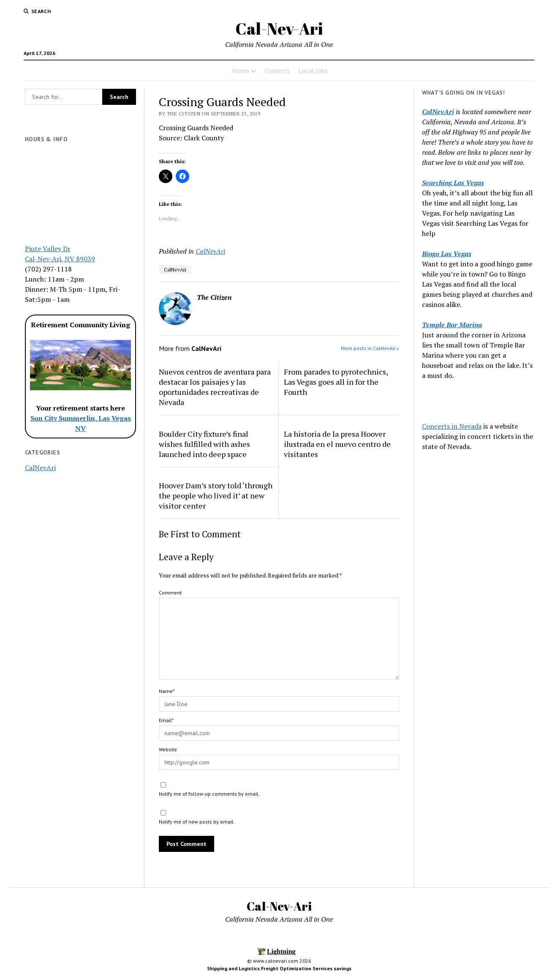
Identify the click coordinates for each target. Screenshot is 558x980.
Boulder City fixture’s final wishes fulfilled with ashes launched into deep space (204, 444)
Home (241, 71)
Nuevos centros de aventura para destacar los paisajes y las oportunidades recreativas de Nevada (215, 387)
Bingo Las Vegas (447, 254)
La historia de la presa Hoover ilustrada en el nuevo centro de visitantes (337, 444)
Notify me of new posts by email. (197, 822)
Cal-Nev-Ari (279, 29)
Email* (166, 720)
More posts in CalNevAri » (370, 348)
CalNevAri (40, 468)
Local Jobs (313, 71)
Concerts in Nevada (452, 426)
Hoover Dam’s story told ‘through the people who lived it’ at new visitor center (216, 495)
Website (168, 749)
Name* (167, 691)
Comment (170, 593)
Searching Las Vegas (453, 183)
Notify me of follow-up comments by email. (209, 794)
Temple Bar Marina (452, 325)
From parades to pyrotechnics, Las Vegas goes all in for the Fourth (336, 382)
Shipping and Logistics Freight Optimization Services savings (279, 968)
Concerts (277, 71)
